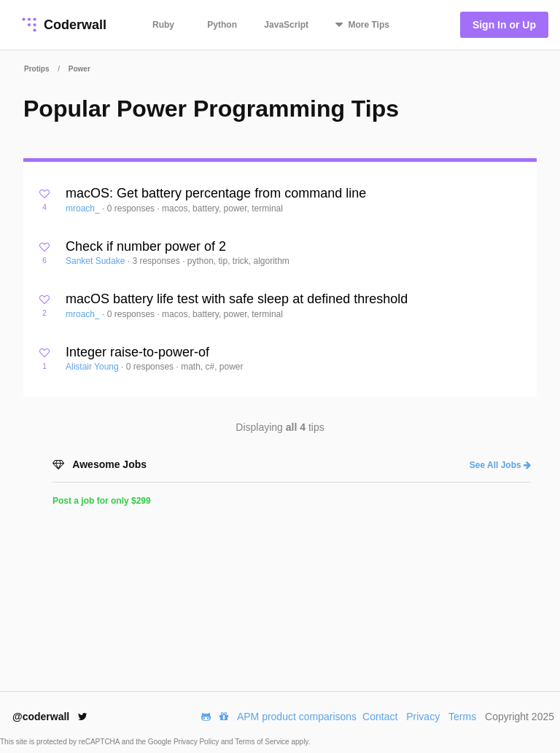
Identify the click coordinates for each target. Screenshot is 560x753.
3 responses (157, 261)
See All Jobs (500, 465)
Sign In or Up (504, 25)
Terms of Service (263, 742)
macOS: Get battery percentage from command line (216, 193)
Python (222, 25)
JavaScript (286, 25)
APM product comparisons (297, 717)
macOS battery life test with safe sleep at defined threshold (237, 299)
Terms (462, 717)
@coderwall (50, 717)
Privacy (423, 717)
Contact (380, 717)
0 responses (132, 208)
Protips (36, 69)
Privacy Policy (197, 742)
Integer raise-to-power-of (137, 352)
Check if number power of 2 (146, 246)
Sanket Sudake (97, 261)
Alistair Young (93, 367)
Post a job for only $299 (102, 501)
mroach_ (84, 208)
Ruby (163, 25)
